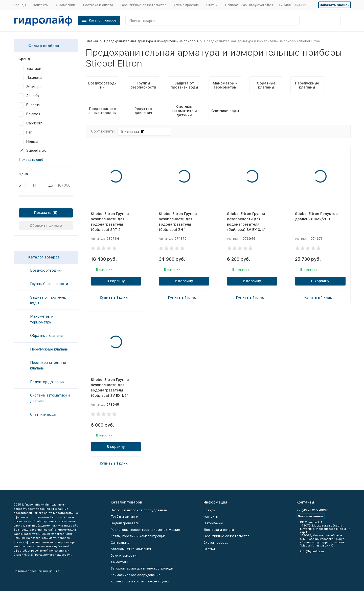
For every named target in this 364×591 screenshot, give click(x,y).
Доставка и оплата (98, 5)
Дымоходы (119, 562)
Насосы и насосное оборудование (139, 510)
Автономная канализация (131, 549)
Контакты (41, 5)
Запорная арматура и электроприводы (142, 568)
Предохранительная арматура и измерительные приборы (151, 41)
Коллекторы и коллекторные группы (140, 581)
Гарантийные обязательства (143, 5)
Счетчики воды (43, 414)
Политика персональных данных (37, 571)
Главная (92, 41)
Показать (43, 213)
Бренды (20, 5)
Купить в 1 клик (116, 297)
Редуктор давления (47, 382)
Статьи (212, 5)
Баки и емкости (124, 555)
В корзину (116, 281)
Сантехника (120, 543)
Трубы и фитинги (124, 517)
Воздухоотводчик (46, 270)
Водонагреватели (125, 523)
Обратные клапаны (46, 336)
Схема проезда (186, 5)
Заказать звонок (335, 5)
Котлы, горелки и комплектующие (138, 536)
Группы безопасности (49, 284)
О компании (65, 5)
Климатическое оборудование (136, 575)
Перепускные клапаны (49, 349)
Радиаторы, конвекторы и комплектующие (145, 530)
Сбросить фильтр (46, 226)
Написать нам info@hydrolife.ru (250, 5)
